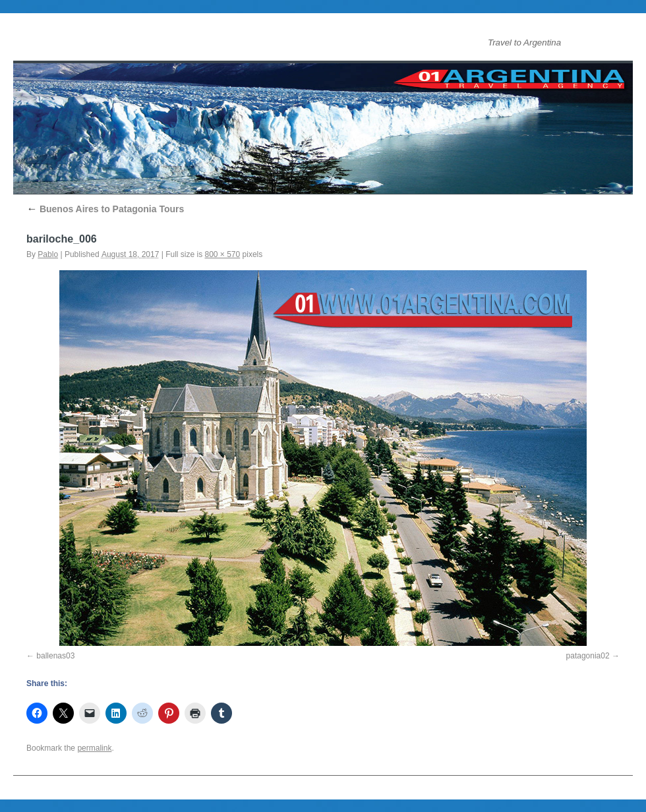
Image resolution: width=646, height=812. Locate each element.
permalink (94, 748)
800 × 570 (223, 254)
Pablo (48, 254)
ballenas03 (55, 656)
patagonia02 (588, 656)
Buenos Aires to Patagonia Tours (105, 209)
